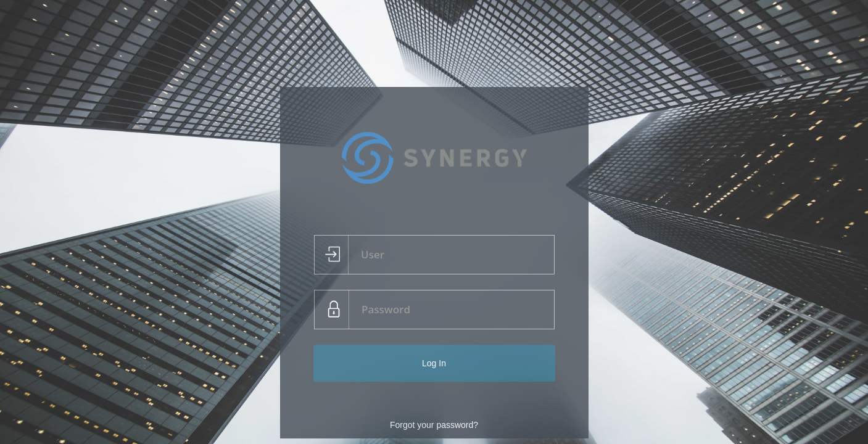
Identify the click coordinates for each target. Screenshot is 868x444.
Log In (434, 363)
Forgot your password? (434, 425)
